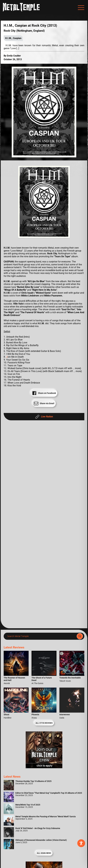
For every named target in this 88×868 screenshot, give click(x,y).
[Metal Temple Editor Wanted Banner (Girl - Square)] (44, 767)
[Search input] (41, 636)
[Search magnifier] (80, 636)
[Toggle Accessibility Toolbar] (81, 843)
